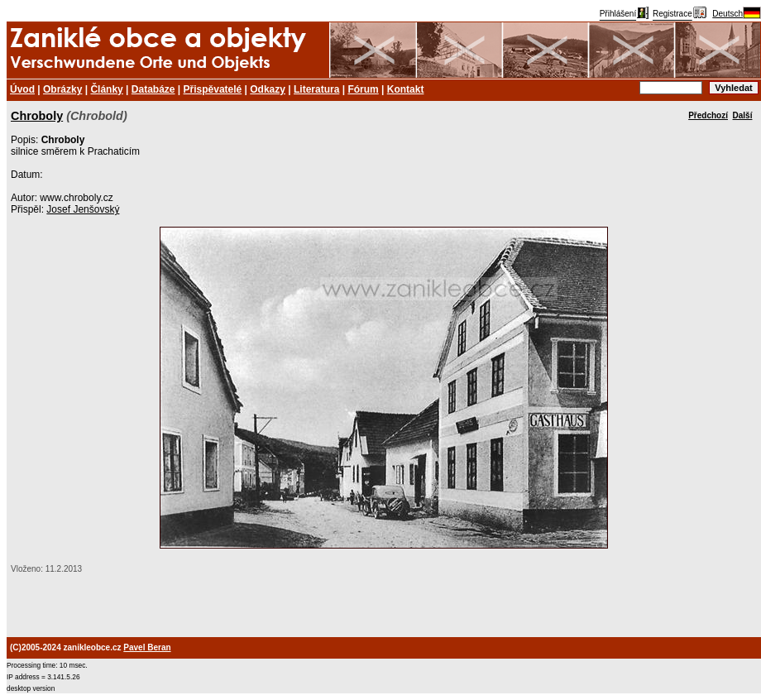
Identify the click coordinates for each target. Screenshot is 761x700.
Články (106, 89)
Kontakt (406, 89)
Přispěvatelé (213, 89)
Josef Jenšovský (83, 209)
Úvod (22, 89)
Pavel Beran (147, 647)
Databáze (153, 89)
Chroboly (37, 116)
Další (743, 115)
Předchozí (708, 115)
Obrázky (62, 89)
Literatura (316, 89)
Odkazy (268, 89)
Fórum (363, 89)
